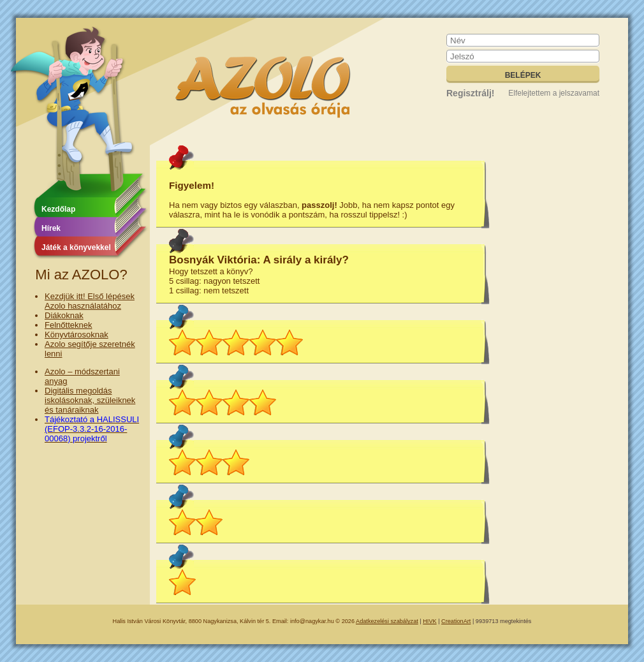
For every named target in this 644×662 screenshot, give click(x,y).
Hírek (51, 228)
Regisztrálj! (470, 93)
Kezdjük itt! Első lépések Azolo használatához (90, 301)
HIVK (429, 621)
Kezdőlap (58, 209)
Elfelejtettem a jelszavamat (554, 93)
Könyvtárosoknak (77, 335)
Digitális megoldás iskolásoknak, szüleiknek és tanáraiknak (90, 400)
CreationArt (456, 621)
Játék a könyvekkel (76, 247)
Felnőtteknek (68, 325)
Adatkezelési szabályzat (387, 621)
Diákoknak (64, 315)
